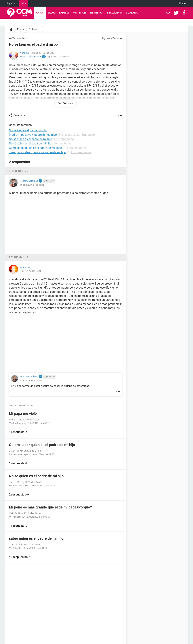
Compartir (19, 115)
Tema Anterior (20, 38)
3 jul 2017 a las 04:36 (58, 57)
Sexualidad (114, 13)
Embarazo (34, 29)
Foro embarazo (64, 139)
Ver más (68, 103)
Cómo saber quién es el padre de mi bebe (35, 148)
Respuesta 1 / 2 (19, 171)
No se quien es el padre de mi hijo (30, 139)
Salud (24, 3)
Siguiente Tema (110, 38)
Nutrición (79, 13)
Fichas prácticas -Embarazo (77, 135)
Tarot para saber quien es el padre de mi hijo (37, 152)
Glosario (132, 13)
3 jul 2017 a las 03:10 (31, 271)
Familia (64, 13)
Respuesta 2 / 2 (19, 257)
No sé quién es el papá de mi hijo (30, 143)
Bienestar (96, 13)
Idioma (183, 3)
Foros (40, 13)
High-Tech (12, 3)
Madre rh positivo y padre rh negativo (33, 135)
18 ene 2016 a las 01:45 (32, 185)
